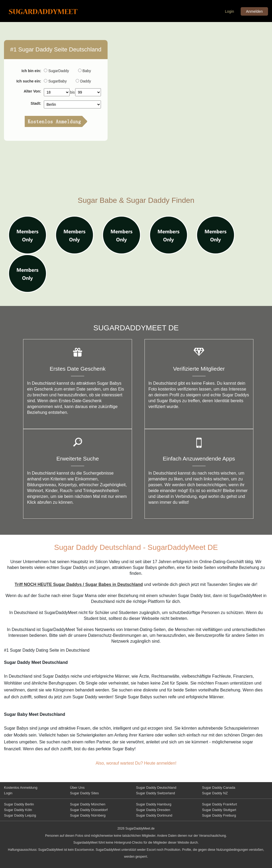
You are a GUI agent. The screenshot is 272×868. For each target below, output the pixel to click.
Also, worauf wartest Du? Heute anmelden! (136, 763)
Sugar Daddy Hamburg (154, 804)
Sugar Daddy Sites (84, 793)
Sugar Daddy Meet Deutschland (47, 12)
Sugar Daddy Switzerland (156, 793)
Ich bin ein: (31, 71)
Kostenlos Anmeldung (21, 788)
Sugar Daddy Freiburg (219, 815)
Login (229, 11)
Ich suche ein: (29, 81)
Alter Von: (32, 91)
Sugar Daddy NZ (215, 793)
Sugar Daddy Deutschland (156, 788)
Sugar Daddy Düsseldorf (89, 810)
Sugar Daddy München (88, 804)
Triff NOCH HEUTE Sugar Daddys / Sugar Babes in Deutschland (79, 584)
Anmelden (254, 11)
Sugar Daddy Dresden (153, 810)
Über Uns (77, 788)
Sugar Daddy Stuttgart (219, 810)
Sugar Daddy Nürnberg (88, 815)
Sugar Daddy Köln (18, 810)
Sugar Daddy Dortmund (154, 815)
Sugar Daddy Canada (219, 788)
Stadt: (36, 103)
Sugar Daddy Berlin (19, 804)
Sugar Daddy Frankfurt (220, 804)
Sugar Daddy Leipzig (20, 815)
